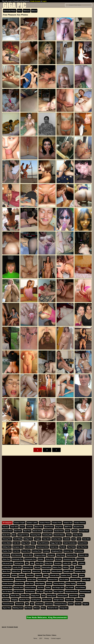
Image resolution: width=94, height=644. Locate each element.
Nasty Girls (46, 571)
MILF (72, 567)
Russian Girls (19, 588)
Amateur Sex (68, 523)
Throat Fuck (20, 604)
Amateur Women (80, 523)
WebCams (27, 11)
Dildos (33, 543)
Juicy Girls (39, 563)
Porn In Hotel (64, 579)
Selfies (48, 588)
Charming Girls (35, 535)
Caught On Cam (23, 535)
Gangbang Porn (57, 551)
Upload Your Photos (44, 635)
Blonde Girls (37, 531)
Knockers (58, 563)
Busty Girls (6, 535)
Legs (75, 563)
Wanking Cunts (18, 608)
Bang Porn (59, 527)
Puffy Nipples (40, 583)
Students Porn (24, 600)
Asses (22, 527)
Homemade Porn (30, 559)
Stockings (6, 600)
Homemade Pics (17, 559)
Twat (32, 604)
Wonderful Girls (53, 608)
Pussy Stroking (59, 583)
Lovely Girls (17, 567)
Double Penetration (70, 543)
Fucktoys (46, 551)
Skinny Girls (15, 596)
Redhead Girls (7, 588)
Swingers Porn (59, 600)
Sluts (43, 596)
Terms (35, 638)
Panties (75, 575)
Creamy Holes (57, 539)
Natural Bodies (57, 571)
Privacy (47, 638)
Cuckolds (67, 539)
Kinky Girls (49, 563)
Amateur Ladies (32, 523)
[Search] (79, 5)
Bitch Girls (18, 531)
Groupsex (51, 555)
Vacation (78, 604)
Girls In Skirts (28, 555)
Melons (66, 567)
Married (37, 567)
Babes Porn (39, 527)
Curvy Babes (7, 543)
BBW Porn (68, 527)
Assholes (30, 527)
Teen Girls (79, 600)
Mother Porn (16, 571)
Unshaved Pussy (60, 604)
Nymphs (22, 575)
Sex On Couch (19, 592)
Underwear (39, 604)
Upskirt (71, 604)
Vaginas (86, 604)
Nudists (14, 575)
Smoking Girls (63, 596)
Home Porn (6, 559)
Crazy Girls (46, 539)
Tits (27, 604)
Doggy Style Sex (56, 543)
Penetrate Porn (20, 579)
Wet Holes (28, 608)
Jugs (32, 563)
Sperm (82, 596)
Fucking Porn (37, 551)
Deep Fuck (26, 543)
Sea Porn (41, 588)
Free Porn (16, 551)
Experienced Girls (42, 547)
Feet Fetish (71, 547)
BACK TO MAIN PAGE (10, 627)
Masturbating (46, 567)
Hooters (41, 559)
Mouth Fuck (27, 571)
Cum (74, 539)
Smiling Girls (51, 596)
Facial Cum (54, 547)
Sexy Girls (48, 592)
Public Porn (29, 583)
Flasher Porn (7, 551)
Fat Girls (63, 547)
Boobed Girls (59, 531)
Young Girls (64, 608)
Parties (82, 575)
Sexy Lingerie (59, 592)
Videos (20, 11)
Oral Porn (30, 575)
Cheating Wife (47, 535)
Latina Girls (67, 563)
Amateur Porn (57, 523)
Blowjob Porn (48, 531)
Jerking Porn (19, 563)
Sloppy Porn (35, 596)
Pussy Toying (71, 583)
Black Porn (27, 531)
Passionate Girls (8, 579)
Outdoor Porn (66, 575)
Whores (36, 608)
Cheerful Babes (59, 535)
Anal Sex (6, 527)
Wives (43, 608)
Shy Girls (6, 596)
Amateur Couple (19, 523)
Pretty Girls (86, 579)
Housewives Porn (69, 559)
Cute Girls (17, 543)
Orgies (46, 575)
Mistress (79, 567)
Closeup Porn (7, 539)
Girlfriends (6, 555)
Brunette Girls (84, 531)
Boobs (68, 531)
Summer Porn (47, 600)
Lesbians (82, 563)
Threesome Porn (8, 604)
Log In (44, 1)
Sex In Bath (70, 588)
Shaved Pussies (85, 592)
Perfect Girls (32, 579)
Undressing (49, 604)
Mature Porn (57, 567)
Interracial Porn (8, 563)
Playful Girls (42, 579)
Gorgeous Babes (40, 555)
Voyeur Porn (7, 608)
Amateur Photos (45, 523)
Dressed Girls (83, 543)
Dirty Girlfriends (43, 543)
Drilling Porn (7, 547)
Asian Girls (14, 527)
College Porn (28, 539)
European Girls (18, 547)
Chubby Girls (78, 535)
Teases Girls (70, 600)
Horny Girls (49, 559)
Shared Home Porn (71, 592)
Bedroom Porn (7, 531)
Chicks (69, 535)
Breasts (75, 531)
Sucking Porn (36, 600)
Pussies (49, 583)
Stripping (14, 600)
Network (34, 11)
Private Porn (19, 583)
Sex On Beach (7, 592)
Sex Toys (40, 592)
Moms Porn (6, 571)
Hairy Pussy (61, 555)
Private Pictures (8, 583)
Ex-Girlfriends (30, 547)
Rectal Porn (81, 583)
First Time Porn (82, 547)
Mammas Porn (28, 567)
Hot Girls (58, 559)
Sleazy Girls (25, 596)
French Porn (26, 551)
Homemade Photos (10, 11)
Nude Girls (6, 575)
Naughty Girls (69, 571)
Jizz (27, 563)
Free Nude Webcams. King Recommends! (47, 617)
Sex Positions (30, 592)
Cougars (37, 539)
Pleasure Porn (53, 579)
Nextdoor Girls (80, 571)
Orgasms (38, 575)
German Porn (68, 551)
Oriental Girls (55, 575)
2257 (41, 638)
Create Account (35, 1)
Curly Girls (86, 539)
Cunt (79, 539)
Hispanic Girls (83, 555)
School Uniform (30, 588)
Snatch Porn (74, 596)
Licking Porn (7, 567)
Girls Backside (17, 555)
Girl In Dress (79, 551)
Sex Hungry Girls (58, 588)
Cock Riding (18, 539)
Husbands (80, 559)
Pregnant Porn (75, 579)
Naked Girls (36, 571)
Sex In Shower (80, 588)
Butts (14, 535)
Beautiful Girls (79, 527)
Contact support (56, 638)
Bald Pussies (49, 527)
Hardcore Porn (72, 555)
